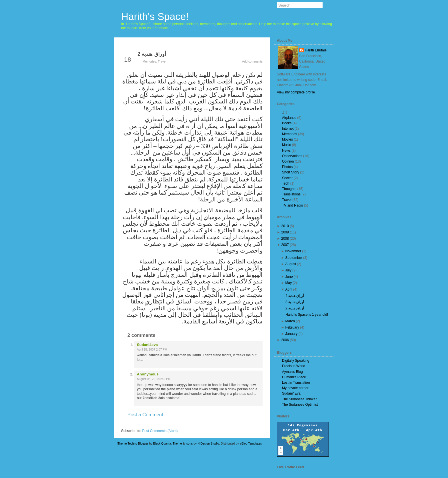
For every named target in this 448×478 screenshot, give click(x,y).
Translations (291, 194)
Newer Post (136, 425)
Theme (177, 444)
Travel (162, 61)
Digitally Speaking (296, 361)
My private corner (295, 388)
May (289, 283)
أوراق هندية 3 (295, 302)
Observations (292, 156)
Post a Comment (145, 415)
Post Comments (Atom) (160, 431)
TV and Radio (292, 205)
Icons (189, 444)
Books (287, 123)
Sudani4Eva (291, 393)
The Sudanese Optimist (300, 405)
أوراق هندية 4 (295, 296)
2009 (285, 232)
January (292, 334)
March (290, 321)
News (286, 151)
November (293, 251)
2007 (285, 245)
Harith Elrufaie (316, 50)
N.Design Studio (208, 444)
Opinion (288, 161)
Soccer (287, 178)
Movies (287, 139)
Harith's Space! (155, 16)
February (292, 327)
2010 (285, 226)
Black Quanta (162, 444)
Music (286, 145)
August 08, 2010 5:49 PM (154, 379)
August (291, 264)
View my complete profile (296, 92)
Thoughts (289, 189)
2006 (285, 340)
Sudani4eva (147, 345)
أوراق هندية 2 (152, 54)
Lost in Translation (296, 383)
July (288, 270)
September (294, 258)
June (289, 277)
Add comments (252, 61)
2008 (285, 239)
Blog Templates (252, 444)
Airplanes (289, 118)
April (289, 289)
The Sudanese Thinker (299, 399)
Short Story (291, 172)
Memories (149, 61)
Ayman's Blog (292, 372)
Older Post (249, 425)
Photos (287, 167)
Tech (286, 183)
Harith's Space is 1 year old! (307, 315)
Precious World (294, 366)
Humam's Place (294, 377)
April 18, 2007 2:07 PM (152, 350)
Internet (288, 129)
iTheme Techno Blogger (133, 444)
